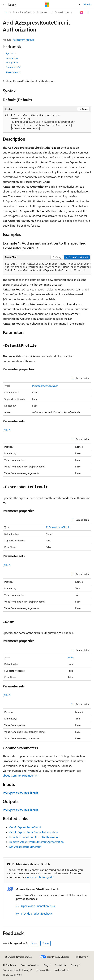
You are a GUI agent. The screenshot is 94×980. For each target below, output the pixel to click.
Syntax (11, 53)
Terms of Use (43, 970)
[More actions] (88, 13)
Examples (12, 62)
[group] (47, 267)
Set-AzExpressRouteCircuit (25, 847)
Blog (46, 965)
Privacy (74, 965)
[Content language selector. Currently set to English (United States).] (19, 957)
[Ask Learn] (82, 13)
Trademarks (60, 970)
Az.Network (43, 12)
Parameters (13, 67)
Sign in (88, 4)
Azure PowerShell (22, 12)
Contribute (61, 965)
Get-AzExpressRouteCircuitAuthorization (34, 832)
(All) (7, 430)
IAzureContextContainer (45, 386)
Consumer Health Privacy (16, 970)
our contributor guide (40, 877)
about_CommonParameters (19, 775)
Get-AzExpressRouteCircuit (25, 827)
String (71, 657)
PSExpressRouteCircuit (58, 527)
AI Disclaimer (10, 965)
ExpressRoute (61, 12)
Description (12, 58)
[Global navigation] (3, 5)
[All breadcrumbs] (6, 13)
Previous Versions (30, 965)
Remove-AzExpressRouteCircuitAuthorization (37, 842)
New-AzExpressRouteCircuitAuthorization (34, 837)
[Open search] (79, 5)
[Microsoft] (47, 5)
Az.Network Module (23, 40)
